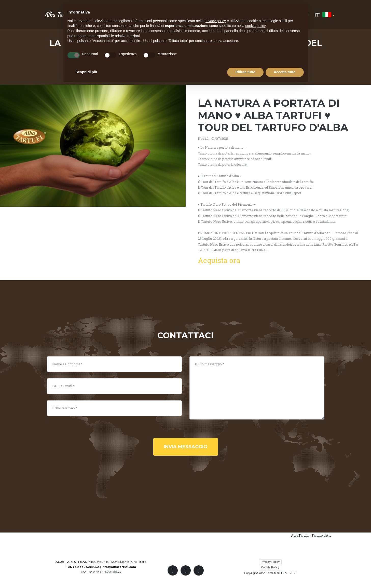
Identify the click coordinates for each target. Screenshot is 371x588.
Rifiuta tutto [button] (245, 72)
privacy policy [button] (215, 21)
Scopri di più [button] (86, 72)
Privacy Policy (270, 562)
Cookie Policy (270, 567)
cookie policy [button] (255, 26)
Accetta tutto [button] (285, 72)
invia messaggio (186, 447)
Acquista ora (219, 260)
